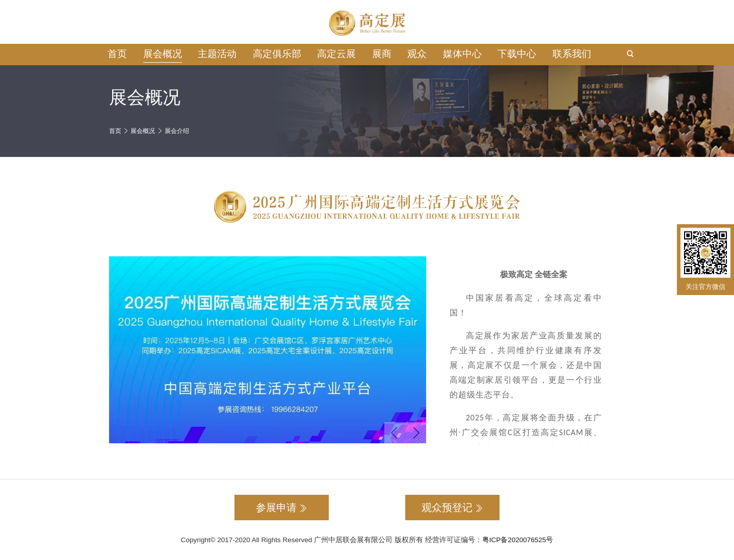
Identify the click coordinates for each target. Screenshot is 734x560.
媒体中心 (462, 54)
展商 (382, 54)
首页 (117, 54)
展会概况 (163, 54)
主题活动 (217, 54)
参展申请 (282, 508)
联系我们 (572, 54)
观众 (417, 54)
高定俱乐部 (277, 54)
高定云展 (336, 54)
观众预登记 (452, 508)
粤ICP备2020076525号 (518, 540)
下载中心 (517, 54)
